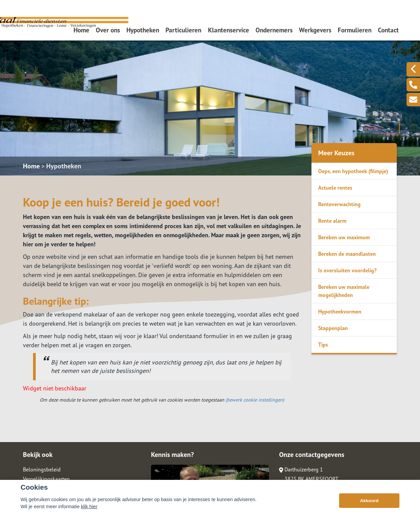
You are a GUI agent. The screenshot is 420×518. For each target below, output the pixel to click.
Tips (323, 345)
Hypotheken (143, 30)
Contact (388, 30)
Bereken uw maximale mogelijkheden (344, 291)
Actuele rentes (335, 188)
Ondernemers (274, 30)
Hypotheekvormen (340, 311)
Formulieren (355, 30)
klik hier (89, 507)
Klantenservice (229, 30)
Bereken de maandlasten (347, 254)
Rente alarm (332, 221)
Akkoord (369, 501)
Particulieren (183, 30)
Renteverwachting (339, 204)
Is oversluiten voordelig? (347, 270)
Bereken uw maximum (344, 237)
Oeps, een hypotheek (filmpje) (353, 171)
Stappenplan (333, 328)
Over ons (108, 30)
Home (81, 30)
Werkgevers (315, 30)
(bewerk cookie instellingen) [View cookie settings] (255, 400)
